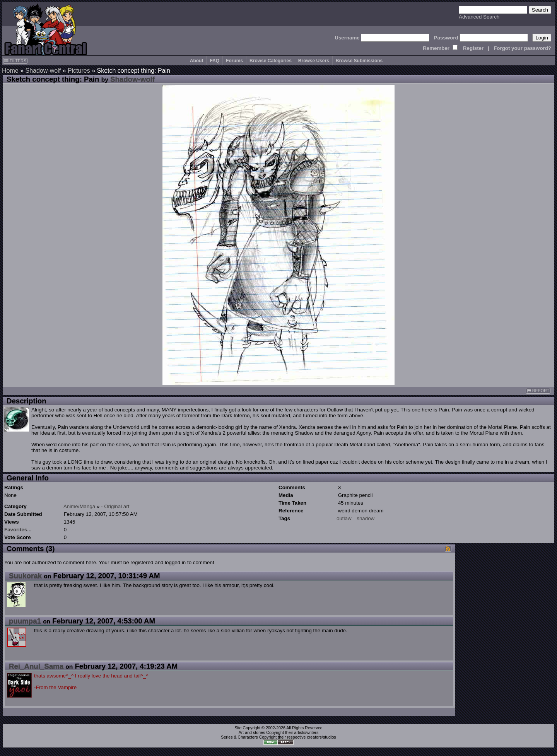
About (197, 61)
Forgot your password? (522, 48)
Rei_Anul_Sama (36, 666)
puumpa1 (25, 621)
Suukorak (25, 576)
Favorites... (18, 530)
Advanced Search (479, 17)
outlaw (344, 518)
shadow (366, 518)
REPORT (538, 391)
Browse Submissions (359, 61)
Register (473, 48)
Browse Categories (271, 61)
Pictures (79, 71)
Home (10, 71)
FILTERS (15, 61)
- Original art (115, 506)
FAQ (214, 61)
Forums (234, 61)
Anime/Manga (79, 506)
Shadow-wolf (43, 71)
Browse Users (314, 61)
